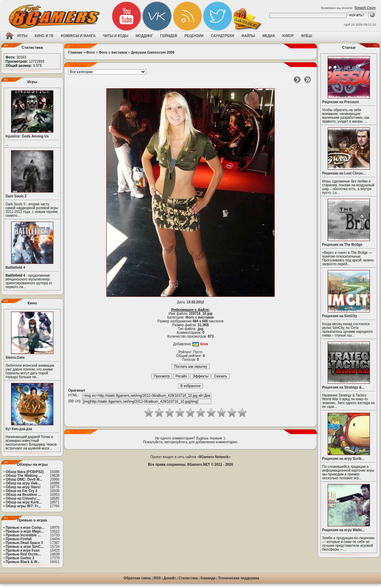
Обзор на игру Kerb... (24, 502)
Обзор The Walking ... (23, 476)
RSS (157, 578)
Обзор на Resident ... (23, 495)
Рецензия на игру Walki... (343, 530)
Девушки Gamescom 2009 (153, 52)
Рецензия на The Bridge (342, 245)
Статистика (188, 578)
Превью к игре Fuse (23, 550)
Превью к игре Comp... (25, 528)
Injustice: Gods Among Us (27, 136)
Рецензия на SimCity (340, 316)
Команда (208, 578)
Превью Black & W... (23, 562)
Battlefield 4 (15, 268)
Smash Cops (365, 8)
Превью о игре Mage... (25, 531)
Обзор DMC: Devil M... (24, 479)
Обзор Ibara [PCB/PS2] (25, 472)
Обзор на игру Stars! (23, 487)
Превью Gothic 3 (20, 558)
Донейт (170, 578)
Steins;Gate (15, 358)
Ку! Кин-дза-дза (19, 429)
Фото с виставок (113, 52)
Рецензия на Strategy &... (343, 387)
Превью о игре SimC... (25, 547)
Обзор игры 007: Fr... (23, 506)
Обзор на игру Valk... (23, 483)
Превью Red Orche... (23, 554)
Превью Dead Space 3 (24, 543)
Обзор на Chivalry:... (23, 498)
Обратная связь (137, 578)
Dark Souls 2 (16, 196)
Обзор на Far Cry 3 (21, 491)
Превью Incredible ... (23, 535)
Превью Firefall (19, 539)
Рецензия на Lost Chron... (344, 173)
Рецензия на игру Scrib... (343, 459)
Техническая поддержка (239, 578)
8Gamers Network (214, 457)
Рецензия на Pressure (341, 102)
